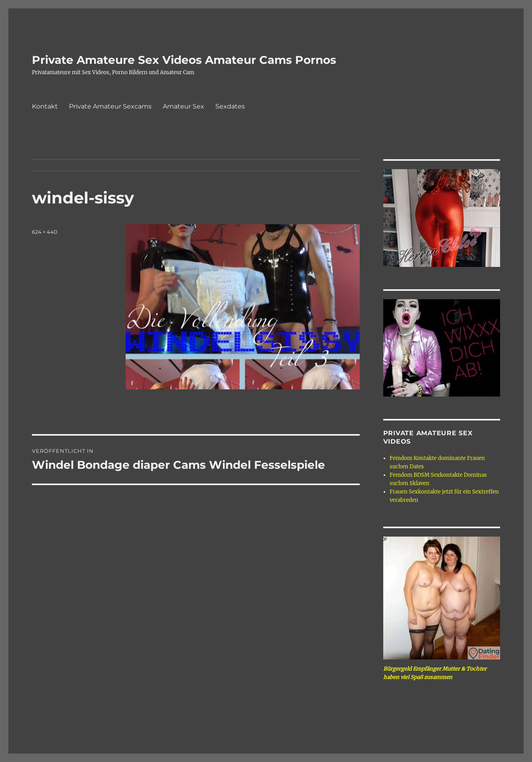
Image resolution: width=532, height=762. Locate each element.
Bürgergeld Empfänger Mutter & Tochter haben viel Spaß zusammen (435, 673)
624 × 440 (45, 232)
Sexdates (230, 106)
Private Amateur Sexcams (110, 106)
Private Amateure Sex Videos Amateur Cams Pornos (184, 60)
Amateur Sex (183, 106)
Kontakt (45, 106)
